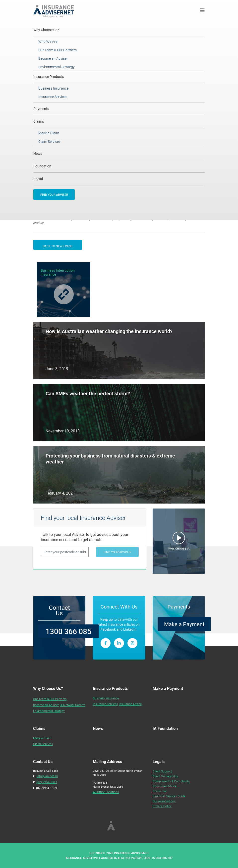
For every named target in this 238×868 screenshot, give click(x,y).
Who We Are (48, 41)
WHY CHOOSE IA (179, 548)
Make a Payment (184, 624)
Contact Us (59, 610)
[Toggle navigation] (202, 10)
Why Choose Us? (53, 30)
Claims (39, 121)
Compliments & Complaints (171, 781)
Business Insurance (53, 88)
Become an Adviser (53, 58)
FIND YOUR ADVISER (54, 195)
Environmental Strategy (57, 67)
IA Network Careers (73, 705)
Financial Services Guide (169, 796)
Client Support (162, 771)
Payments (41, 109)
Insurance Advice (130, 704)
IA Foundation (165, 728)
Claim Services (49, 141)
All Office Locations (106, 792)
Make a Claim (49, 133)
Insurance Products (49, 77)
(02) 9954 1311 (47, 782)
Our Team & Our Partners (58, 50)
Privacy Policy (162, 806)
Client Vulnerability (165, 776)
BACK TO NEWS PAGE (58, 246)
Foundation (42, 166)
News (38, 153)
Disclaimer (160, 791)
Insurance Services (53, 97)
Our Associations (164, 801)
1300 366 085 (68, 631)
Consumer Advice (164, 786)
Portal (38, 179)
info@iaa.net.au (47, 776)
